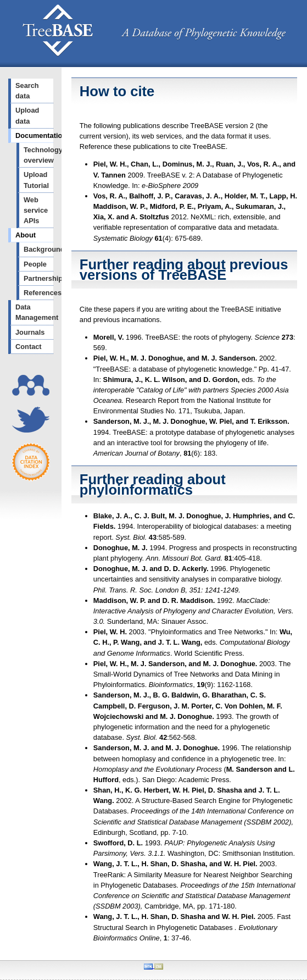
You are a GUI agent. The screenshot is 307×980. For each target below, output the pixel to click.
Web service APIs (36, 210)
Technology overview (38, 155)
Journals (30, 332)
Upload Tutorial (36, 180)
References (38, 293)
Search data (27, 91)
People (35, 264)
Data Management (34, 312)
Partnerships (38, 278)
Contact (29, 347)
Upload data (27, 115)
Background (38, 249)
